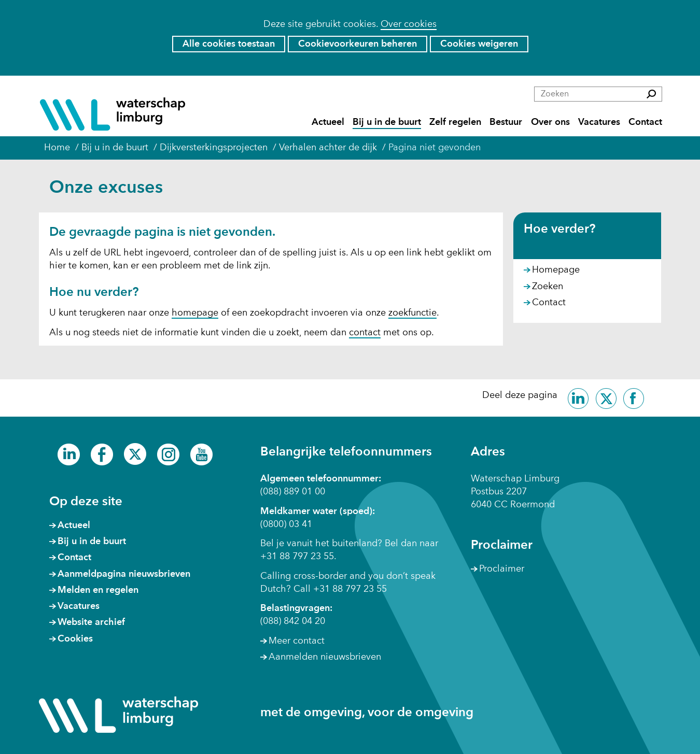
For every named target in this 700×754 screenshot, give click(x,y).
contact (365, 333)
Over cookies (409, 24)
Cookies (75, 639)
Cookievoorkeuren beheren (358, 44)
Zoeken (548, 287)
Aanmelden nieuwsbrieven (325, 657)
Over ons (550, 123)
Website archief (91, 622)
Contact (645, 123)
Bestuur (506, 123)
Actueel (328, 123)
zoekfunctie (412, 313)
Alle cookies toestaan (229, 44)
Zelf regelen (455, 123)
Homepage (556, 270)
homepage (195, 313)
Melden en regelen (98, 590)
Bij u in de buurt (387, 123)
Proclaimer (502, 569)
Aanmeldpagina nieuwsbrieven (124, 574)
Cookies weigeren (479, 44)
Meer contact (297, 641)
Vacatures (599, 123)
